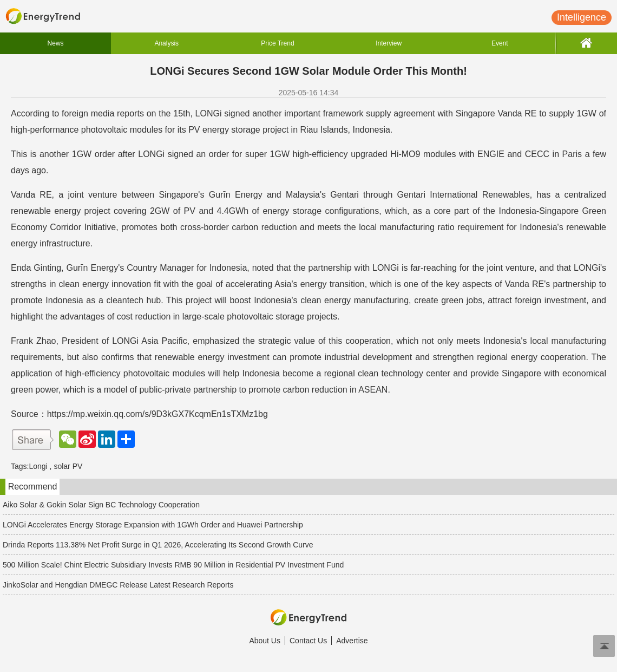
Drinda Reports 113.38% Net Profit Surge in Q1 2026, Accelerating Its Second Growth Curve (158, 545)
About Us (265, 641)
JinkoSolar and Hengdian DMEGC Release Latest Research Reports (118, 585)
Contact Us (308, 641)
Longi (38, 466)
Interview (389, 43)
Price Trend (277, 43)
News (56, 43)
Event (500, 43)
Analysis (166, 43)
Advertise (352, 641)
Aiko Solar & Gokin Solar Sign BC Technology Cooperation (101, 505)
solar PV (68, 466)
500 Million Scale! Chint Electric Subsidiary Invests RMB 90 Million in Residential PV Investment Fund (173, 565)
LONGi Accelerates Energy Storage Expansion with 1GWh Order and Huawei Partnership (153, 525)
